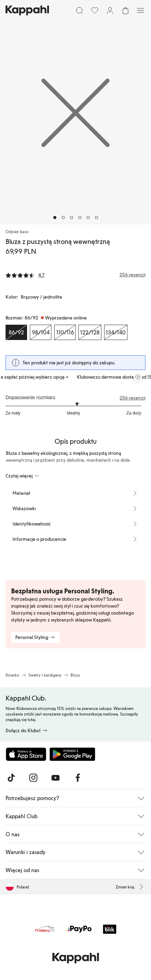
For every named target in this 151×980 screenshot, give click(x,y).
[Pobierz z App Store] (26, 754)
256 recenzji (132, 398)
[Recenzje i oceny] (75, 275)
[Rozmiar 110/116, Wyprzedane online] (65, 332)
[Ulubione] (95, 10)
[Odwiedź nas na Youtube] (56, 778)
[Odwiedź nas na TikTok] (11, 778)
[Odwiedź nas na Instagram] (33, 778)
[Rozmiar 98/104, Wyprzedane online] (41, 332)
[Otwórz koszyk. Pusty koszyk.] (125, 10)
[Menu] (141, 10)
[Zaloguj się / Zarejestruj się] (110, 10)
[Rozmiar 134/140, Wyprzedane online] (116, 332)
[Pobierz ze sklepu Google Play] (72, 754)
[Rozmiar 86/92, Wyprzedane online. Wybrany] (16, 332)
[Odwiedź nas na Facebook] (78, 778)
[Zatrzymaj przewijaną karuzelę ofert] (138, 377)
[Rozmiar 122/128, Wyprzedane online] (90, 332)
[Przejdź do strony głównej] (27, 10)
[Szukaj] (79, 10)
